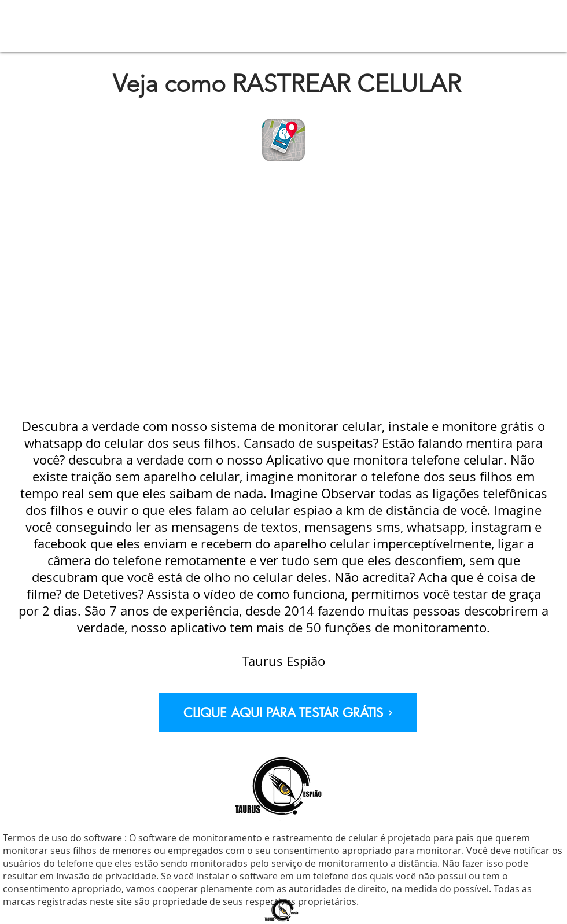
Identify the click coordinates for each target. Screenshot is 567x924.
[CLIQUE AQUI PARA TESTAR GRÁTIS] (288, 713)
